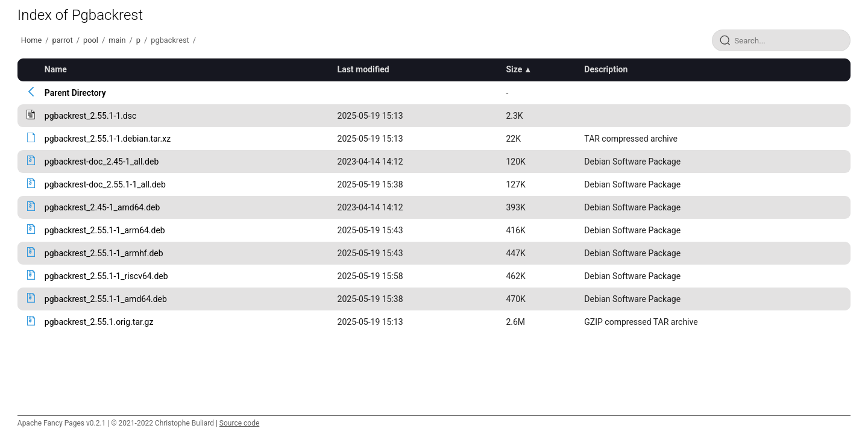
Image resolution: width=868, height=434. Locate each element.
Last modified (363, 69)
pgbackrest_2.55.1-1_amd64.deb (106, 299)
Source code (239, 423)
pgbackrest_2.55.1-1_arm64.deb (105, 230)
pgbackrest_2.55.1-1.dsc (91, 116)
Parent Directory (75, 93)
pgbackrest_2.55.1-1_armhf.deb (104, 253)
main (117, 40)
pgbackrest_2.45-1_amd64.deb (102, 207)
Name (56, 69)
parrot (63, 40)
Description (606, 69)
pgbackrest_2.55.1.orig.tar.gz (99, 322)
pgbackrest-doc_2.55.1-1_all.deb (105, 184)
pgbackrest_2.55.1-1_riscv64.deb (106, 276)
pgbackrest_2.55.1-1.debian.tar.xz (108, 139)
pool (91, 40)
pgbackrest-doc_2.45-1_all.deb (102, 162)
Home (31, 40)
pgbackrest (170, 40)
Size (514, 69)
